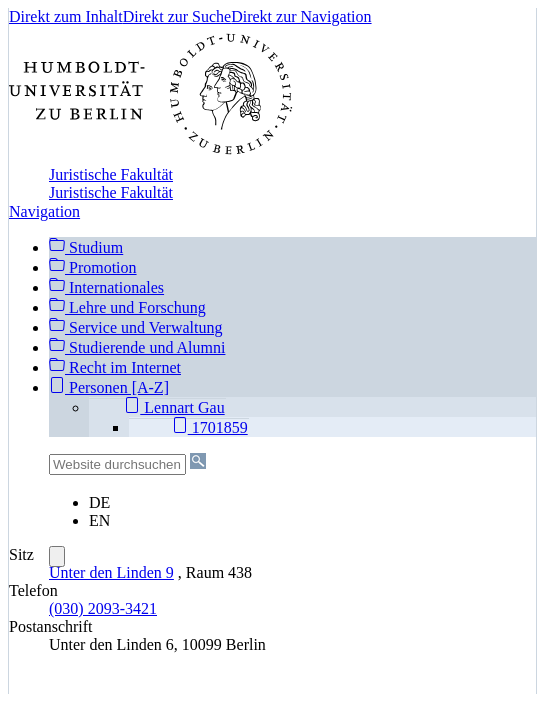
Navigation (44, 211)
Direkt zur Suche (177, 16)
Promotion (93, 267)
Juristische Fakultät (111, 174)
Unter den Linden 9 (111, 572)
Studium (86, 247)
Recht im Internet (115, 367)
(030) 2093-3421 (103, 608)
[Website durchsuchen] (117, 464)
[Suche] (198, 461)
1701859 (210, 427)
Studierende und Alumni (137, 347)
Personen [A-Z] (109, 387)
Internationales (106, 287)
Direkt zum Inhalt (66, 16)
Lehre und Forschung (127, 307)
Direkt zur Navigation (301, 16)
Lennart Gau (174, 407)
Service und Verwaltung (135, 327)
